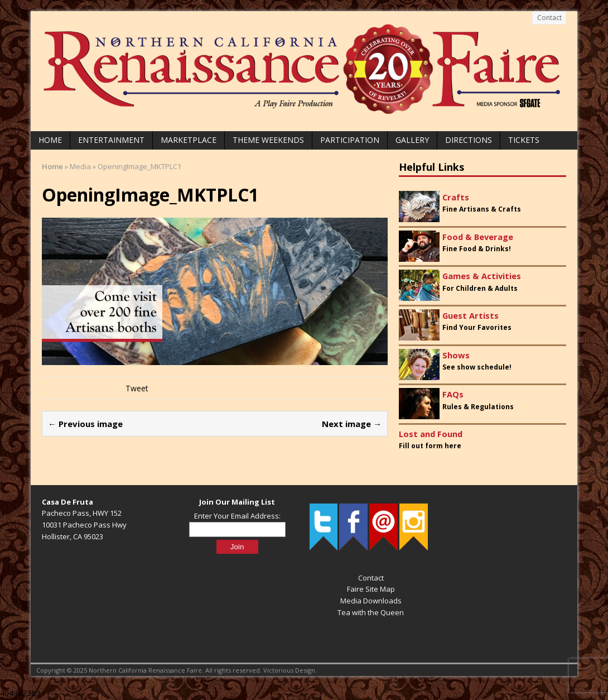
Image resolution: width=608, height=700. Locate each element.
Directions (469, 140)
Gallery (412, 140)
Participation (350, 140)
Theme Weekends (268, 140)
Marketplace (189, 140)
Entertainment (111, 140)
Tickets (524, 140)
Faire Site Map (371, 589)
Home (50, 140)
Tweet (137, 388)
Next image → (352, 424)
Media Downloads (371, 601)
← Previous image (85, 424)
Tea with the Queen (371, 612)
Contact (549, 18)
